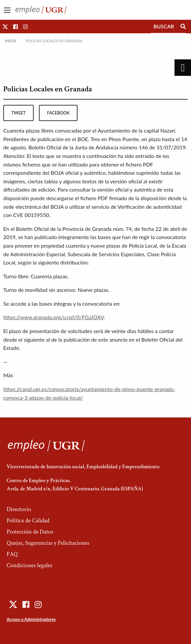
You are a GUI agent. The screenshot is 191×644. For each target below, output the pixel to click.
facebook (58, 113)
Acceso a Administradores (31, 619)
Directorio (19, 509)
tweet (18, 113)
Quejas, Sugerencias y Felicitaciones (48, 543)
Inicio (11, 41)
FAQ (12, 554)
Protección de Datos (30, 532)
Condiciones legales (29, 565)
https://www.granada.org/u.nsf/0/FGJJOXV (54, 317)
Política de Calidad (28, 521)
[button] (5, 27)
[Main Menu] (7, 10)
